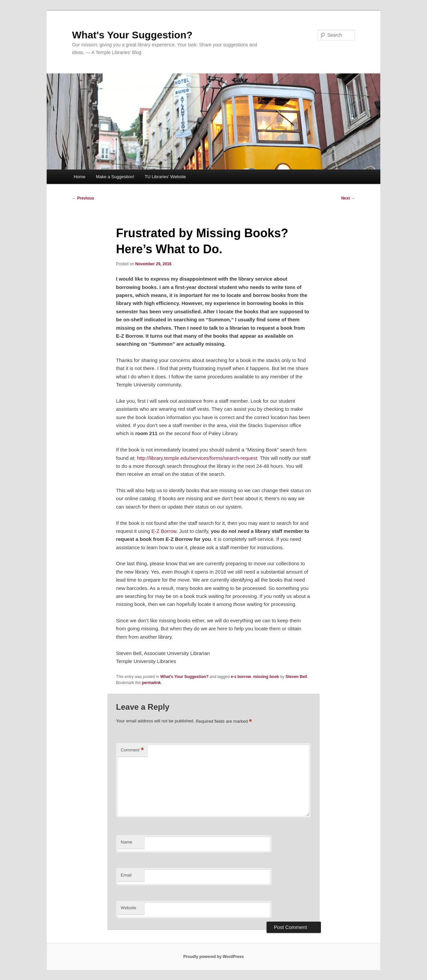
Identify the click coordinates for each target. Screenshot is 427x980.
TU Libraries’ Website (165, 177)
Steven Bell (296, 677)
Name (127, 842)
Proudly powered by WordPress (213, 957)
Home (80, 177)
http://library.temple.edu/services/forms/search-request (197, 458)
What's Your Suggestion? (132, 35)
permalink (151, 683)
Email (126, 875)
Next (348, 198)
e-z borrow (241, 677)
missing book (266, 677)
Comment (132, 750)
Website (129, 908)
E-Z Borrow (164, 531)
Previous (83, 198)
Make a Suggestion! (115, 177)
